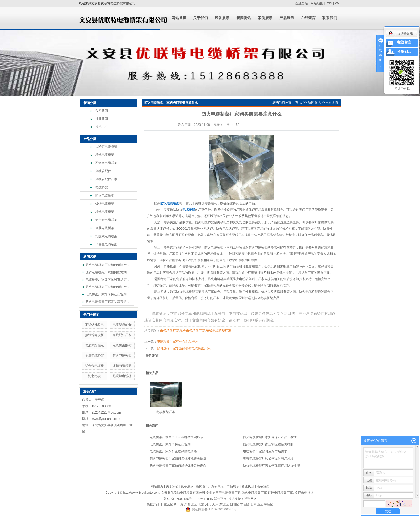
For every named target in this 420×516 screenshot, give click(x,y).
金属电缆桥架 (105, 228)
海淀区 (269, 504)
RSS (329, 3)
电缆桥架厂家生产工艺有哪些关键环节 (176, 437)
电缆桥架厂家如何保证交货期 (106, 294)
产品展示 (287, 18)
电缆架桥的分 (122, 325)
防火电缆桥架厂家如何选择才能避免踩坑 (178, 458)
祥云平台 (220, 499)
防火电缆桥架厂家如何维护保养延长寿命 (178, 466)
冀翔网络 (250, 499)
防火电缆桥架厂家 (192, 331)
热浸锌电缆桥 (122, 376)
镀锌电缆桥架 (105, 204)
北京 (201, 504)
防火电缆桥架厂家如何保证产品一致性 (270, 437)
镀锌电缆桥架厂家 (219, 331)
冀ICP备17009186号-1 (179, 499)
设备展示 (222, 18)
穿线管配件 (103, 171)
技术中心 (102, 127)
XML (338, 3)
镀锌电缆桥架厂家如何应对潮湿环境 (268, 458)
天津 (215, 504)
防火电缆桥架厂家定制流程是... (107, 302)
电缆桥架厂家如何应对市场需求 (265, 451)
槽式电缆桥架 (105, 155)
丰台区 (245, 504)
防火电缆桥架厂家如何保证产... (107, 287)
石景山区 (257, 504)
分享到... (404, 52)
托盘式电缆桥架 (106, 236)
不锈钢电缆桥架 (106, 163)
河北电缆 (94, 376)
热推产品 (153, 504)
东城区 (224, 504)
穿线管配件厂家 (106, 179)
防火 (179, 210)
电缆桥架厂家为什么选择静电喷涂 (173, 451)
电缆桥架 (102, 187)
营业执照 (248, 486)
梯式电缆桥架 (105, 212)
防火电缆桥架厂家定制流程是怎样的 (268, 444)
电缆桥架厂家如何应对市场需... (107, 280)
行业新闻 (102, 119)
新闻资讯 (244, 18)
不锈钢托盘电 (94, 325)
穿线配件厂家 (122, 335)
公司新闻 (102, 111)
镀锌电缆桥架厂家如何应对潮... (107, 272)
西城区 (192, 504)
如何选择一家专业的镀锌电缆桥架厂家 (184, 348)
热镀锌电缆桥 (94, 335)
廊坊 (183, 504)
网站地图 (317, 3)
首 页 (299, 102)
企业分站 (302, 3)
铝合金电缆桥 (94, 366)
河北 (208, 504)
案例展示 (265, 18)
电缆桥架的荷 (122, 345)
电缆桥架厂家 (170, 331)
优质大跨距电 (94, 345)
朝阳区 (234, 504)
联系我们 (330, 18)
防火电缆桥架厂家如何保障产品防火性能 (271, 466)
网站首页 (179, 18)
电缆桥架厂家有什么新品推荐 (177, 342)
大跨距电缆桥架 (106, 147)
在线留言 (308, 18)
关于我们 (201, 18)
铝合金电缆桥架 (106, 220)
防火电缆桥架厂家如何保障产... (107, 265)
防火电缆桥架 (105, 195)
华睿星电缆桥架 (106, 244)
